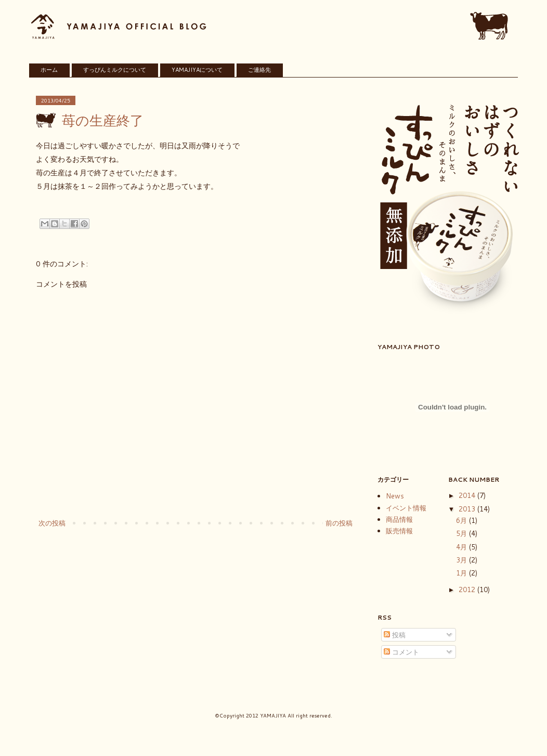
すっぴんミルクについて (115, 70)
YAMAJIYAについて (197, 70)
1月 (463, 573)
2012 (468, 590)
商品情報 (399, 519)
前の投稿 (339, 523)
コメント (401, 652)
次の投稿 (52, 523)
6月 (463, 520)
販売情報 (399, 531)
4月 (463, 547)
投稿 (395, 635)
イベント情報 (406, 508)
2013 (468, 509)
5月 (463, 533)
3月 (463, 560)
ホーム (49, 70)
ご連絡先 (259, 70)
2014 (468, 495)
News (395, 496)
